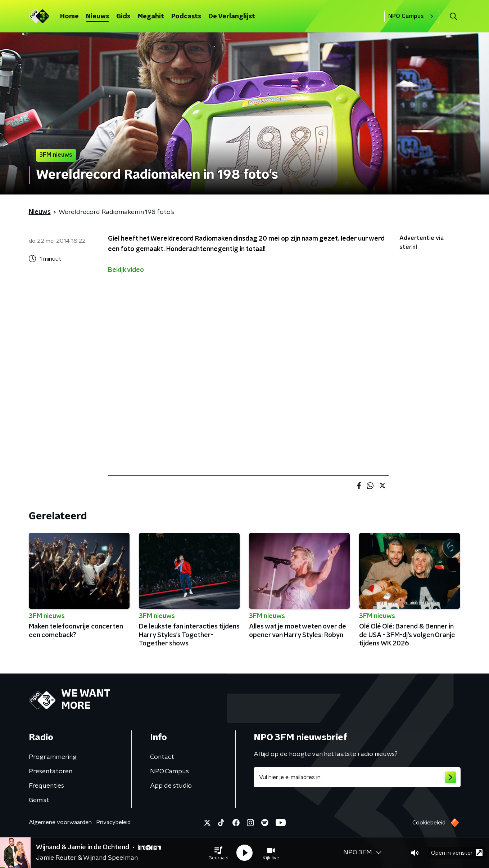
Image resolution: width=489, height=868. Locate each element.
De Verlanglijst (232, 17)
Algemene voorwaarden (60, 822)
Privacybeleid (113, 822)
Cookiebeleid (429, 823)
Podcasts (186, 17)
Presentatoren (51, 771)
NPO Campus (412, 16)
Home (69, 17)
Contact (162, 757)
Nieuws (98, 17)
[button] (218, 853)
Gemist (39, 800)
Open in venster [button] (457, 853)
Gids (123, 17)
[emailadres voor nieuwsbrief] (357, 777)
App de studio (171, 786)
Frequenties (46, 786)
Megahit (151, 17)
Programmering (53, 757)
